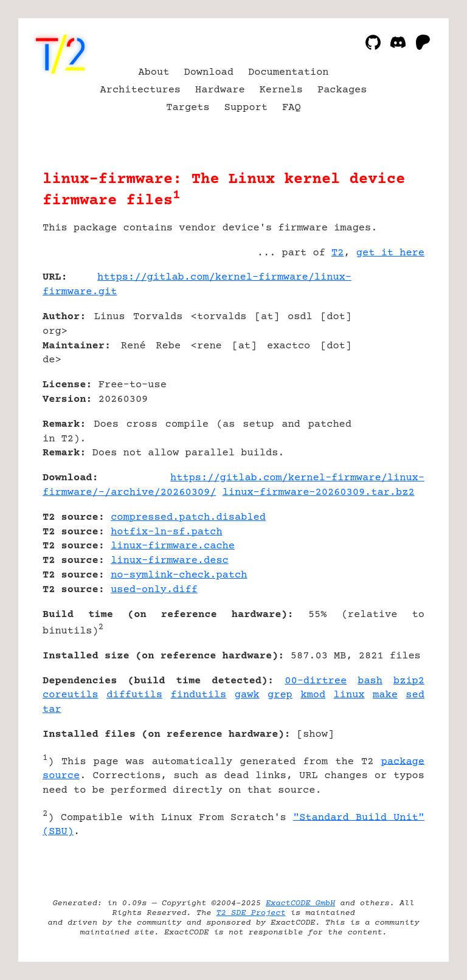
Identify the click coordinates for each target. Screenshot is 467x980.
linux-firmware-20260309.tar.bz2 (319, 493)
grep (280, 695)
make (385, 695)
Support (246, 108)
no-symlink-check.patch (179, 575)
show (315, 735)
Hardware (220, 90)
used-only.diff (154, 590)
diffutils (134, 695)
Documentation (289, 73)
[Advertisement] (388, 350)
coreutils (71, 695)
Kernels (281, 90)
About (154, 73)
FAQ (292, 108)
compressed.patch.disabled (188, 518)
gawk (247, 695)
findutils (199, 695)
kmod (313, 695)
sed (415, 695)
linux (349, 695)
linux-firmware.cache (173, 546)
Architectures (141, 90)
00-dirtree (316, 681)
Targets (188, 108)
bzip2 (409, 681)
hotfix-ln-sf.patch (166, 532)
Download (209, 73)
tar (52, 710)
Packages (342, 90)
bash (370, 681)
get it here (390, 253)
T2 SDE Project (251, 913)
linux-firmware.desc (170, 561)
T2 (337, 253)
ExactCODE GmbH (300, 903)
